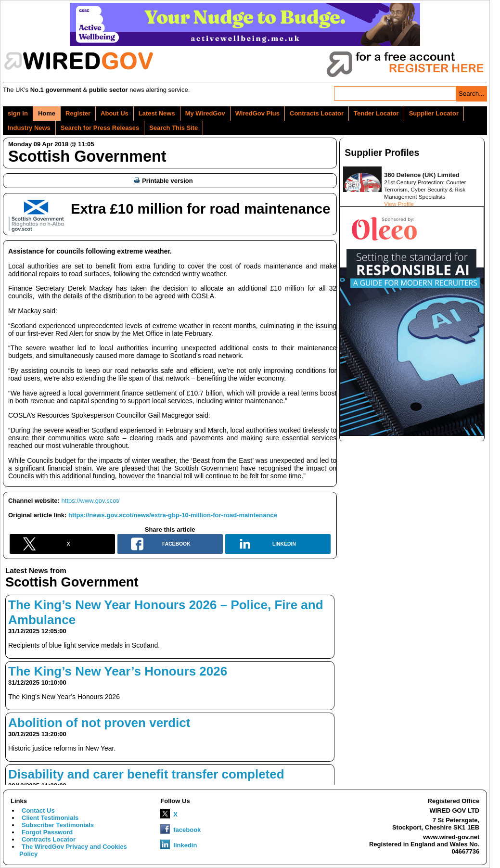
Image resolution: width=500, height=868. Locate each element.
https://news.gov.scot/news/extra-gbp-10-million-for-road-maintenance (173, 515)
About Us (115, 113)
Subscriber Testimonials (58, 825)
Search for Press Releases (100, 128)
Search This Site (173, 128)
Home (47, 113)
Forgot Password (47, 832)
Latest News (157, 113)
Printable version (163, 181)
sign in (18, 113)
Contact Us (38, 811)
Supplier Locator (434, 113)
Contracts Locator (317, 113)
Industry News (29, 128)
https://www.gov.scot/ (91, 501)
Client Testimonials (50, 818)
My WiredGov (205, 113)
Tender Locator (376, 113)
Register (78, 113)
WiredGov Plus (257, 113)
